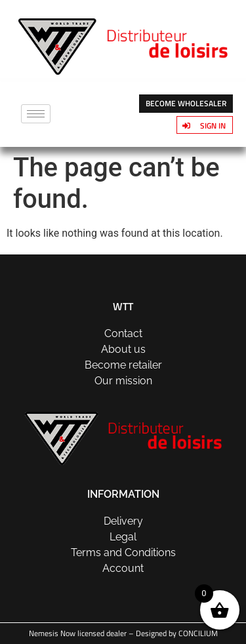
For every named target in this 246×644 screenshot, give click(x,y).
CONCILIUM (198, 633)
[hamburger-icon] (36, 114)
